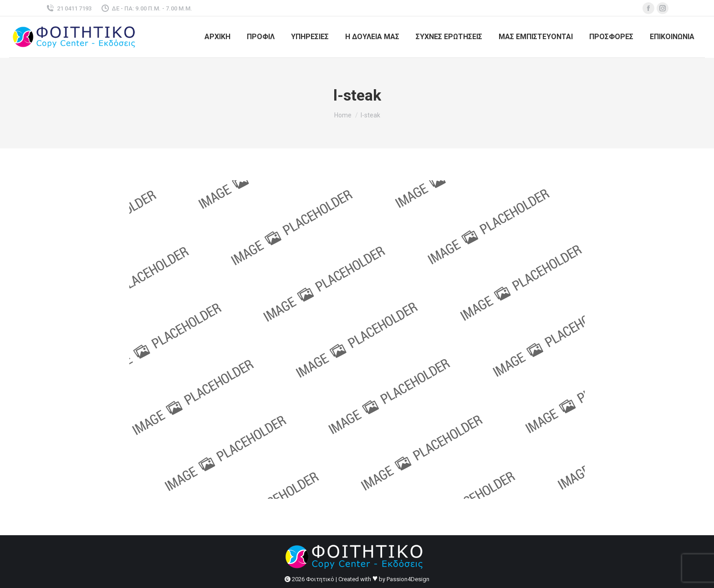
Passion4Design (408, 579)
